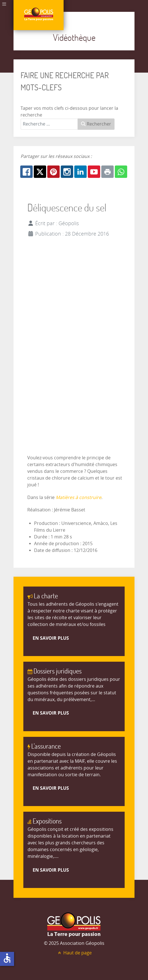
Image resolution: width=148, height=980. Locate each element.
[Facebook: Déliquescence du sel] (26, 172)
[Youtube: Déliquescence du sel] (94, 172)
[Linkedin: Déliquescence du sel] (80, 172)
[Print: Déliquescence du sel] (107, 172)
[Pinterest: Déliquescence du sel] (53, 172)
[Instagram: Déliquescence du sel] (67, 172)
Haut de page (74, 953)
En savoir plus (51, 638)
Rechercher (96, 124)
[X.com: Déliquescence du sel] (40, 172)
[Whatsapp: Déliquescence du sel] (121, 172)
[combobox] (49, 124)
